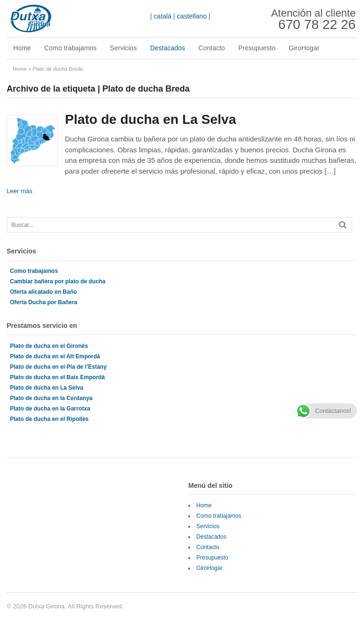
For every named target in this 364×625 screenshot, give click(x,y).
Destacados (168, 48)
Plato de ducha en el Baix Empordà (57, 377)
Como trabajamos (70, 48)
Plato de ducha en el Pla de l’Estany (58, 367)
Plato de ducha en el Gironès (49, 346)
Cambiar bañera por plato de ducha (58, 281)
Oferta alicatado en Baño (43, 292)
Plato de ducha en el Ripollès (49, 419)
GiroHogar (304, 48)
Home (22, 48)
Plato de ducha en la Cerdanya (51, 398)
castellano (192, 16)
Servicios (123, 48)
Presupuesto (257, 48)
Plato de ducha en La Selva (150, 119)
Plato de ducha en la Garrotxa (50, 409)
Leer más (19, 191)
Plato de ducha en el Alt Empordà (55, 356)
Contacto (212, 48)
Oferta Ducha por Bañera (44, 302)
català (162, 16)
